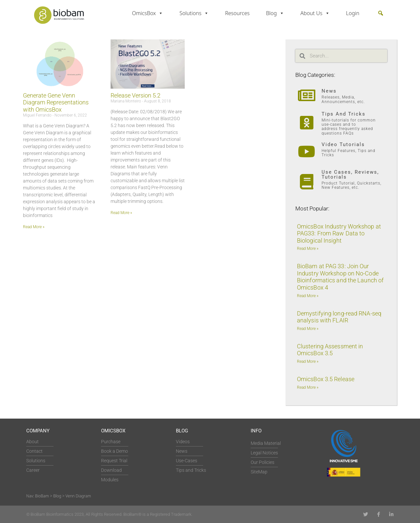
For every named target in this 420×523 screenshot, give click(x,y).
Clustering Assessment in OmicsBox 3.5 (330, 350)
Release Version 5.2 (136, 95)
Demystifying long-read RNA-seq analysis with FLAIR (339, 317)
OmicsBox (147, 13)
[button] (381, 13)
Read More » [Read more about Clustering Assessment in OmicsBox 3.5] (308, 361)
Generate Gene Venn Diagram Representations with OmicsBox (56, 102)
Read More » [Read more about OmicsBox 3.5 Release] (308, 387)
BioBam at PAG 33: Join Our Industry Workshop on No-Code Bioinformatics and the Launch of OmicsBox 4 (340, 277)
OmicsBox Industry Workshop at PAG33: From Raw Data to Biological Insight (339, 233)
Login (353, 13)
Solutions (194, 13)
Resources (237, 13)
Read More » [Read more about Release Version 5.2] (121, 213)
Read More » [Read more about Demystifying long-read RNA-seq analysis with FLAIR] (308, 329)
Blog (275, 13)
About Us (315, 13)
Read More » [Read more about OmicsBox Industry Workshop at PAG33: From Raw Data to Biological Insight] (308, 249)
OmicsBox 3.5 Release (326, 379)
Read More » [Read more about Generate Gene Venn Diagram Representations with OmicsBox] (34, 227)
